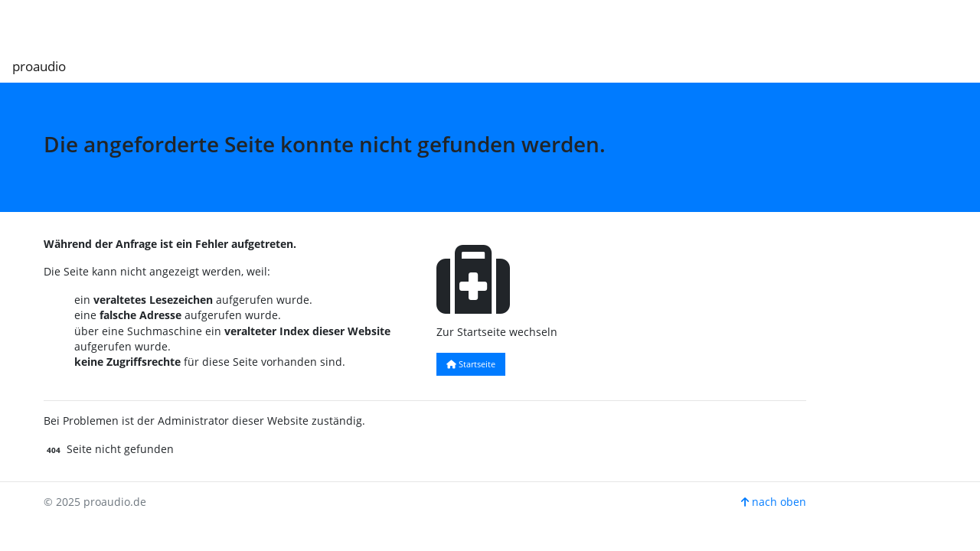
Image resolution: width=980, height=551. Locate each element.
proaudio (39, 66)
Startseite (471, 364)
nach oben (774, 502)
